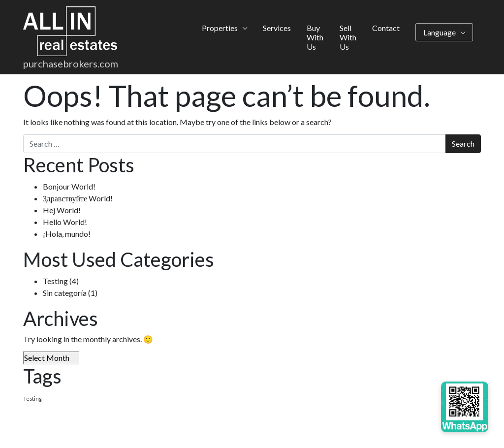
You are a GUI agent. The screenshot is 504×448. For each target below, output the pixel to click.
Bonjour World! (69, 186)
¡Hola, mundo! (67, 234)
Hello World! (65, 222)
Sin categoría (65, 293)
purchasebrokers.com (71, 64)
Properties (220, 28)
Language (440, 32)
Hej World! (62, 210)
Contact (386, 28)
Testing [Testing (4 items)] (32, 399)
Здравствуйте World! (78, 198)
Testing (55, 281)
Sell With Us (348, 37)
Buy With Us (315, 37)
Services (277, 28)
